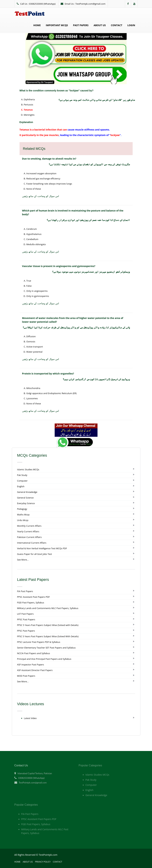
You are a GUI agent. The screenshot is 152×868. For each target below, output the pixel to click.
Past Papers (81, 25)
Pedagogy (22, 509)
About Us (100, 25)
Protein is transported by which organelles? (48, 374)
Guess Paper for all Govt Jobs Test (35, 554)
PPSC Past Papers (26, 619)
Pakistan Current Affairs (29, 537)
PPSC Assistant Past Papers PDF (34, 597)
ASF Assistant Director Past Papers (35, 670)
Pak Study (22, 475)
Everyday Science (26, 503)
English (21, 486)
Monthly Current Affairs (29, 526)
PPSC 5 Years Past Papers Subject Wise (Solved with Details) (48, 625)
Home (37, 25)
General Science (25, 498)
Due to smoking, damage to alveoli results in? (49, 159)
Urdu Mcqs (23, 520)
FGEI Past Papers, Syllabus (31, 603)
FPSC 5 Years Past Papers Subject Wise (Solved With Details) (48, 636)
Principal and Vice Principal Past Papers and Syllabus (44, 659)
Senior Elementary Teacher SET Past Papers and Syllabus (46, 648)
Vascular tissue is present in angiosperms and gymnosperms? (59, 266)
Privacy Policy (43, 862)
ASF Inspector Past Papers (31, 665)
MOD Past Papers (26, 676)
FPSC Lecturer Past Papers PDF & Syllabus (39, 642)
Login (131, 25)
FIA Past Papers (25, 591)
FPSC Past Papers (26, 631)
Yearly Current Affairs (28, 531)
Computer (22, 481)
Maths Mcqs (23, 515)
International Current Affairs (32, 543)
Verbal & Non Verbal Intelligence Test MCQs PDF (42, 548)
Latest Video (30, 718)
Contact (117, 25)
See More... (23, 560)
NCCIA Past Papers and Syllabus (34, 653)
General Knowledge (27, 492)
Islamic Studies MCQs (28, 469)
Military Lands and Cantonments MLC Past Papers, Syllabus (48, 608)
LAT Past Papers (25, 614)
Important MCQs (57, 25)
